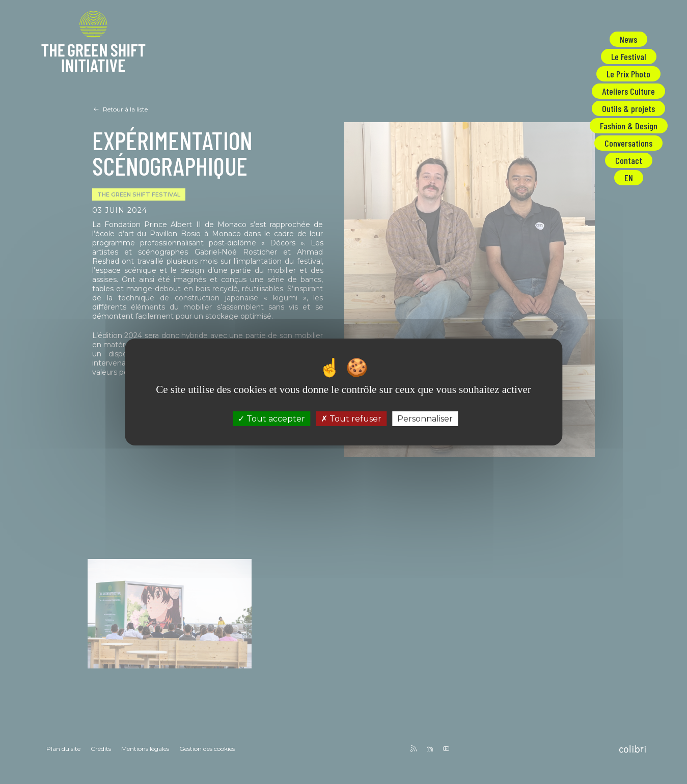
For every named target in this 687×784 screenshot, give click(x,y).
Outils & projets (628, 108)
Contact (629, 160)
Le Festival (629, 57)
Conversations (628, 143)
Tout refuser (351, 419)
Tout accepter (271, 419)
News (628, 39)
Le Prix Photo (628, 74)
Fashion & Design (629, 126)
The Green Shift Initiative (93, 44)
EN (629, 178)
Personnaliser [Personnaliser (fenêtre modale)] (425, 419)
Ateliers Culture (628, 91)
